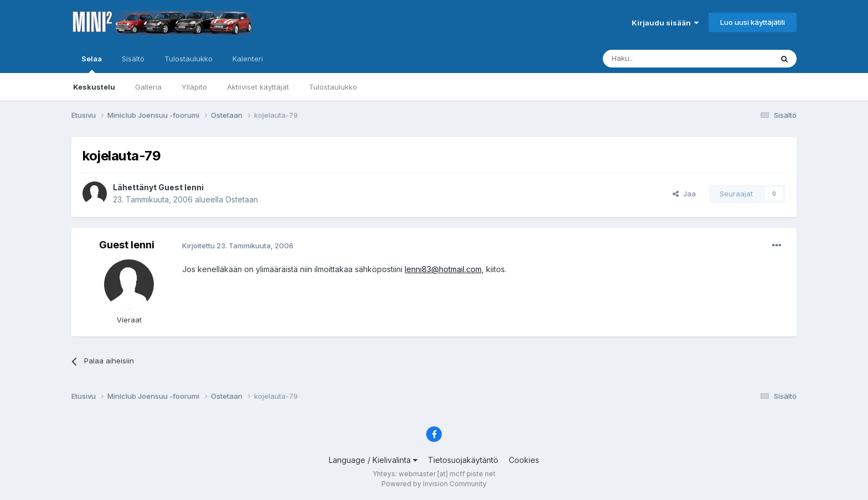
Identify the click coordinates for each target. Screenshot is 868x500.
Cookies (524, 460)
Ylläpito (194, 87)
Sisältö (133, 59)
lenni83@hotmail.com (443, 269)
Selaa (92, 64)
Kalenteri (248, 59)
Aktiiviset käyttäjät (258, 87)
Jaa (684, 194)
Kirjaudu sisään (665, 23)
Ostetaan (242, 199)
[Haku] (659, 59)
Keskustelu (94, 87)
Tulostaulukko (333, 87)
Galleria (148, 87)
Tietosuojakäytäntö (463, 460)
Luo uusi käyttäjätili (753, 22)
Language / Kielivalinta (373, 460)
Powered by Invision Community (434, 484)
